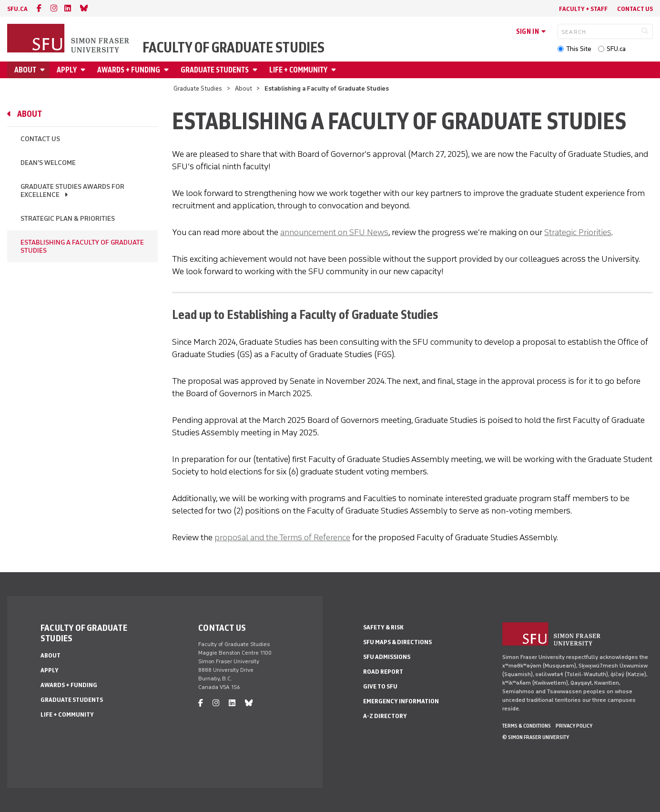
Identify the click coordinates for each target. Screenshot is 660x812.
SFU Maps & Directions (397, 642)
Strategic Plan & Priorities (68, 219)
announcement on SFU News (334, 232)
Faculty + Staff (583, 9)
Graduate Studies (198, 88)
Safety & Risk (383, 627)
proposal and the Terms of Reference (282, 537)
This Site (579, 49)
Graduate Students (215, 70)
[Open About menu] (44, 70)
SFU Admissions (387, 657)
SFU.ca (616, 49)
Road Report (383, 672)
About (25, 70)
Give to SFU (380, 686)
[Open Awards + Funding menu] (168, 70)
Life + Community (298, 70)
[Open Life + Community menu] (335, 70)
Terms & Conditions (527, 726)
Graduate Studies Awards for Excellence (72, 191)
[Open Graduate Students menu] (256, 70)
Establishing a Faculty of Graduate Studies (82, 247)
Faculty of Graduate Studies (234, 48)
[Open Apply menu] (84, 70)
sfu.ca (17, 9)
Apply (67, 70)
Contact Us (635, 9)
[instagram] (54, 8)
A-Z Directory (385, 716)
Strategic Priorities (578, 232)
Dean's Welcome (48, 163)
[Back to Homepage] (69, 39)
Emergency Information (401, 701)
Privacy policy (574, 726)
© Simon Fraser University (536, 737)
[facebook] (39, 8)
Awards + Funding (129, 70)
